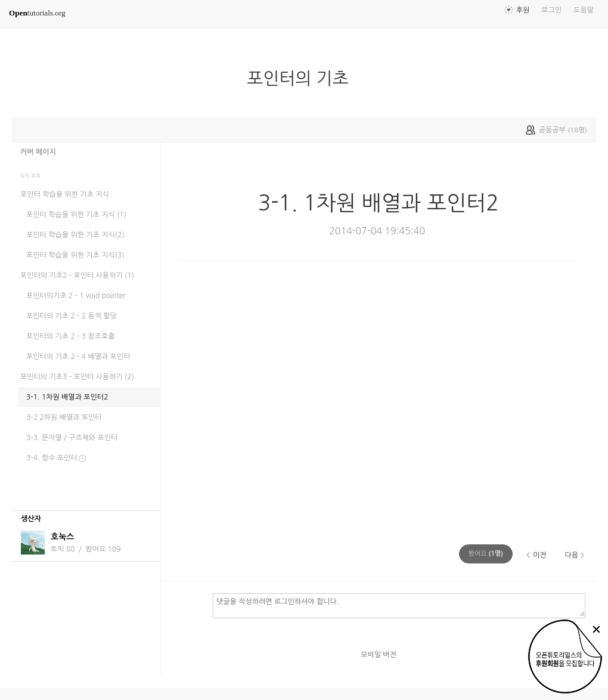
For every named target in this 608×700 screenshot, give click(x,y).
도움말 (584, 10)
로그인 (551, 10)
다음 (571, 555)
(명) (486, 554)
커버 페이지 (38, 152)
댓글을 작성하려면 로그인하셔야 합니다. (399, 605)
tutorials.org (37, 13)
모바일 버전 (379, 655)
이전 (540, 555)
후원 (523, 10)
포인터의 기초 (302, 79)
